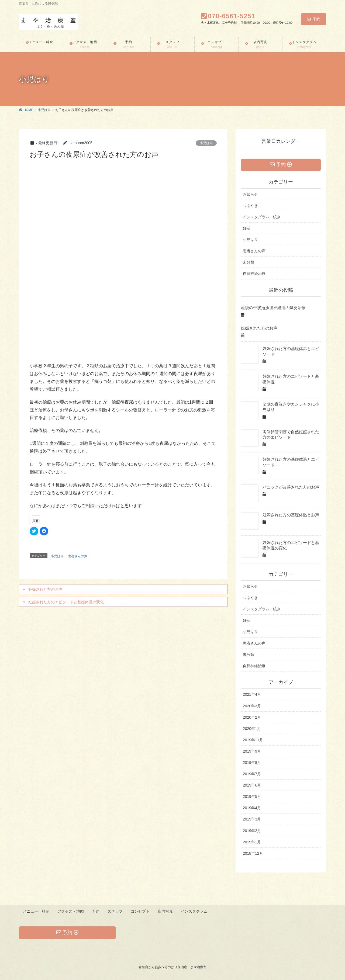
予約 (314, 19)
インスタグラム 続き (262, 218)
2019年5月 (252, 797)
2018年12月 (253, 853)
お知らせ (250, 195)
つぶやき (250, 206)
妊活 (247, 229)
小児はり (206, 143)
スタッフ (116, 911)
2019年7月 (252, 774)
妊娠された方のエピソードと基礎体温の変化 (66, 602)
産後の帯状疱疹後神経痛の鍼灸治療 (271, 308)
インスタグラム (196, 911)
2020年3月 (252, 706)
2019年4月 (252, 808)
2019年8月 (252, 763)
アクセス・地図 (71, 911)
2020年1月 (252, 729)
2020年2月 (252, 717)
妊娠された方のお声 (45, 589)
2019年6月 (252, 785)
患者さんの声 (78, 556)
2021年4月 (252, 695)
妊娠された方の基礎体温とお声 (289, 515)
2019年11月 (253, 740)
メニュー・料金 (36, 911)
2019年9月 (252, 751)
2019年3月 (252, 819)
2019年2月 (252, 831)
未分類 (249, 263)
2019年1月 (252, 842)
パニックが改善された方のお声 (289, 487)
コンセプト (142, 911)
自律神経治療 (254, 274)
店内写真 (167, 911)
